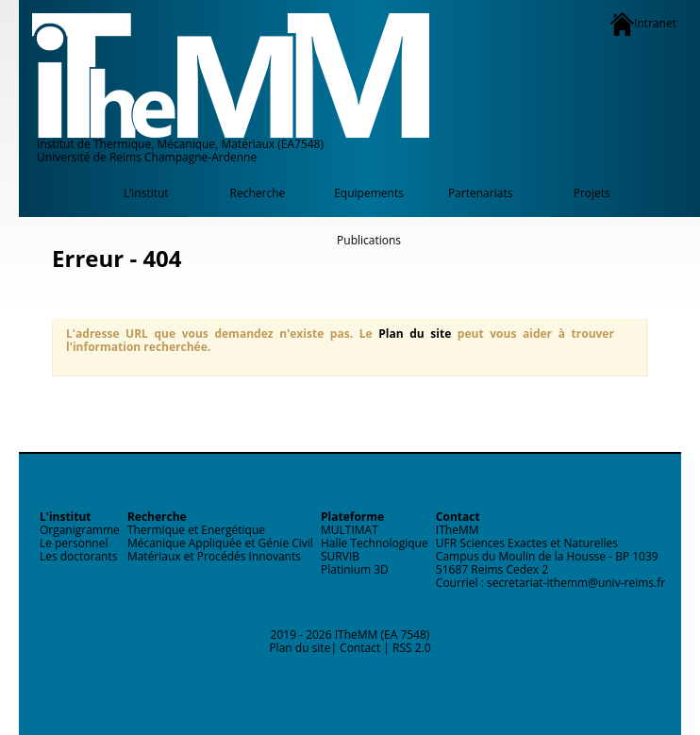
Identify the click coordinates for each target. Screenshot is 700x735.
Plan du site (415, 334)
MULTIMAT (350, 530)
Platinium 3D (355, 569)
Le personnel (74, 543)
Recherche (258, 193)
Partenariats (480, 193)
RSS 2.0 (412, 648)
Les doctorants (79, 556)
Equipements (369, 193)
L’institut (146, 193)
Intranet (643, 24)
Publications (369, 240)
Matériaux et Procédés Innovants (214, 556)
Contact (360, 648)
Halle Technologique (375, 543)
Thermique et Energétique (196, 530)
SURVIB (340, 556)
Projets (592, 193)
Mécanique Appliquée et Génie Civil (220, 543)
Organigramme (80, 530)
